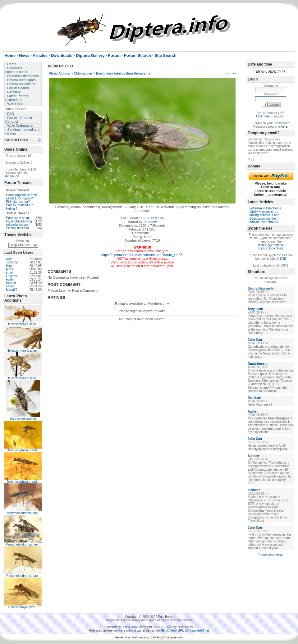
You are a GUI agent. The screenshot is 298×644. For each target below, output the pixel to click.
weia (9, 259)
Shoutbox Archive (271, 555)
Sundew (150, 222)
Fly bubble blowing (19, 221)
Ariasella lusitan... (18, 225)
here (284, 127)
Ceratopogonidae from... (23, 195)
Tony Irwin (255, 309)
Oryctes (11, 276)
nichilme (254, 490)
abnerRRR (12, 176)
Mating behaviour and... (266, 215)
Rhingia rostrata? (18, 202)
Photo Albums (59, 73)
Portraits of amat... (19, 218)
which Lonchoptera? (20, 198)
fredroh (11, 283)
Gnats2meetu (257, 364)
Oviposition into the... (264, 219)
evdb (10, 279)
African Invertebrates (264, 222)
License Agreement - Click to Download (271, 247)
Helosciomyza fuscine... (23, 324)
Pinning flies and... (19, 228)
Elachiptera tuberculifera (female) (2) (124, 73)
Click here (263, 116)
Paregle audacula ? (20, 205)
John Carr (13, 262)
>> (234, 73)
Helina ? (12, 209)
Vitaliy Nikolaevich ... (264, 212)
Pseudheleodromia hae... (23, 513)
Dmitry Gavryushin (261, 288)
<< (227, 73)
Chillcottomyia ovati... (23, 607)
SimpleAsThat (199, 630)
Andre (252, 411)
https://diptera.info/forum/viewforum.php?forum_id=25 (142, 255)
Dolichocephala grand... (23, 450)
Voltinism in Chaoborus (265, 208)
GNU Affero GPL (172, 630)
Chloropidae (83, 73)
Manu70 (12, 290)
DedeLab (254, 398)
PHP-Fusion (130, 627)
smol (9, 273)
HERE (282, 259)
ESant (10, 286)
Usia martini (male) (23, 419)
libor (9, 266)
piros (10, 269)
